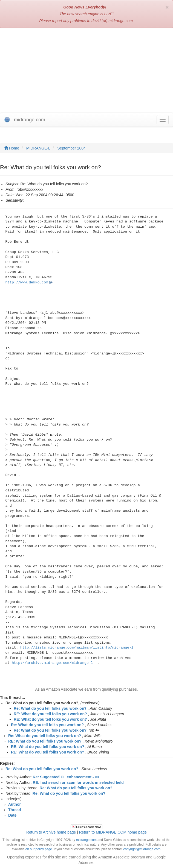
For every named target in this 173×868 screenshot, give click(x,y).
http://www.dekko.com (27, 282)
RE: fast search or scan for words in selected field (78, 782)
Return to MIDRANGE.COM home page (113, 832)
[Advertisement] (86, 72)
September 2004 (71, 148)
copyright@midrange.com (142, 849)
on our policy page (39, 849)
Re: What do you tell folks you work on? (50, 708)
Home (12, 148)
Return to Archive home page (51, 832)
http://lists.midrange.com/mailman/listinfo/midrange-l (77, 648)
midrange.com (86, 840)
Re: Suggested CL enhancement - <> (66, 777)
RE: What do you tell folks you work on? (50, 714)
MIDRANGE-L (38, 148)
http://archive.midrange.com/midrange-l (52, 663)
